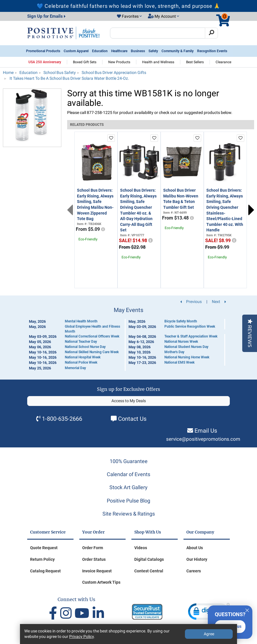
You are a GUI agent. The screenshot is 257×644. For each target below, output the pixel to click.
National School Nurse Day (85, 347)
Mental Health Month (81, 321)
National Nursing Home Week (187, 357)
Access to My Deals (129, 401)
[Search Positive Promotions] (158, 33)
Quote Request (44, 548)
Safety (153, 51)
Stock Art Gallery (128, 487)
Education (100, 51)
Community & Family (178, 51)
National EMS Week (179, 362)
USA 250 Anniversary (45, 62)
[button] (129, 17)
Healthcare (119, 51)
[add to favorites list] (111, 138)
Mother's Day (174, 352)
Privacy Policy (81, 636)
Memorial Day (75, 368)
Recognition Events (212, 51)
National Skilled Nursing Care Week (92, 352)
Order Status (94, 559)
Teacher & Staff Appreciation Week (191, 336)
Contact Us (132, 419)
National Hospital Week (83, 357)
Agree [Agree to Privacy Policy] (209, 634)
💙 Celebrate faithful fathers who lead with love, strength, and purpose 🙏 (128, 6)
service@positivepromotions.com (203, 439)
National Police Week (81, 362)
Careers (194, 571)
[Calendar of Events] (128, 339)
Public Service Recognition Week (190, 326)
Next (251, 210)
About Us (195, 548)
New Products (119, 62)
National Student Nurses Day (186, 347)
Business (138, 51)
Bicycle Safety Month (181, 321)
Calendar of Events (128, 474)
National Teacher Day (81, 342)
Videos (141, 548)
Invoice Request (97, 571)
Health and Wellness (158, 62)
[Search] (211, 33)
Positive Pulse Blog (128, 501)
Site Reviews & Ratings (129, 514)
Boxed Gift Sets (85, 62)
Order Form (93, 548)
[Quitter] (247, 609)
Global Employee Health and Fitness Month (92, 329)
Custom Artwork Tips (101, 582)
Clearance (223, 62)
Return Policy (42, 559)
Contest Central (149, 571)
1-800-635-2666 (62, 419)
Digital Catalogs (149, 559)
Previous (70, 210)
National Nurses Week (181, 342)
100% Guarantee (129, 461)
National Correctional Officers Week (92, 336)
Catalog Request (45, 571)
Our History (197, 559)
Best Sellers (195, 62)
